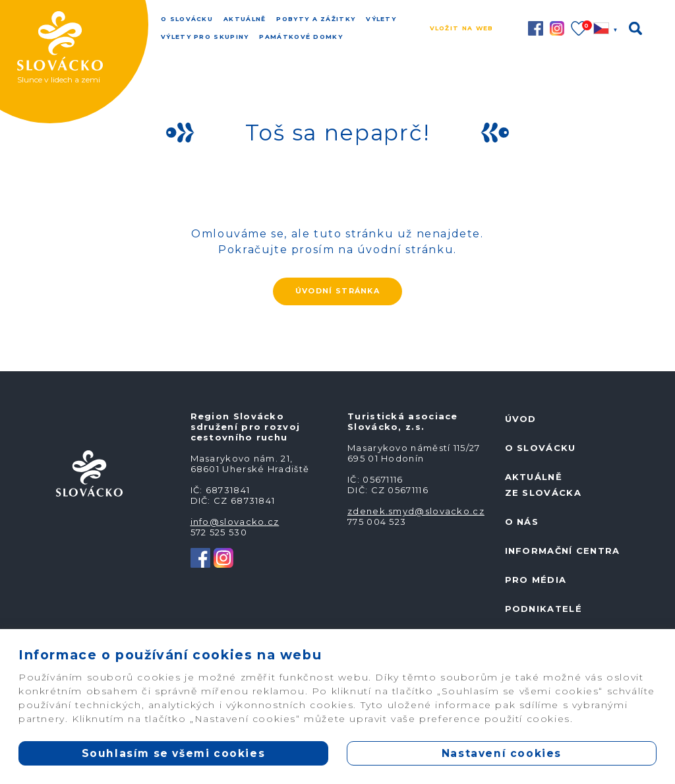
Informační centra (563, 551)
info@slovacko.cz (235, 522)
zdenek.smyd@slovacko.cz (416, 511)
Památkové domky (301, 37)
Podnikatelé (543, 609)
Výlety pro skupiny (205, 37)
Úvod (521, 419)
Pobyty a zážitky (316, 19)
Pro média (536, 580)
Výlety (381, 19)
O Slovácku (187, 19)
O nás (522, 522)
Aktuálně (245, 19)
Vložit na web (462, 28)
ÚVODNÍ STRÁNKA (337, 291)
